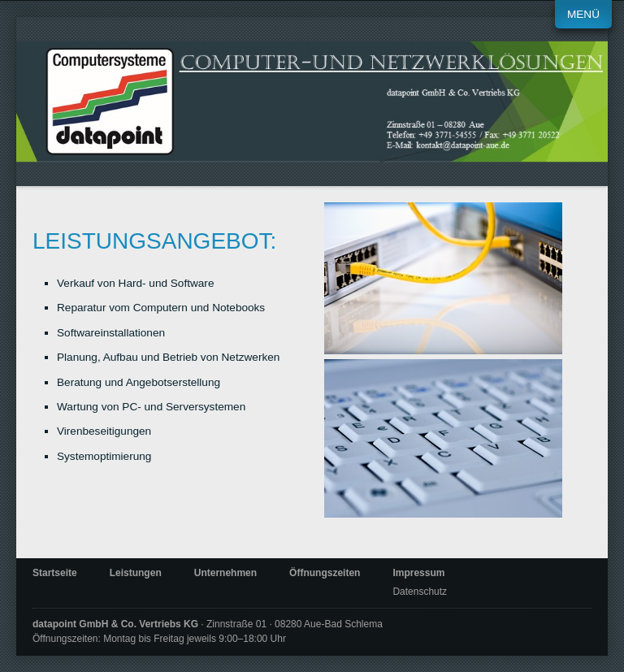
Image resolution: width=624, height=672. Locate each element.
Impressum (418, 573)
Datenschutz (420, 592)
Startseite (55, 573)
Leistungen (136, 573)
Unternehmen (225, 573)
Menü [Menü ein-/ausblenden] (583, 14)
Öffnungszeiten (325, 573)
